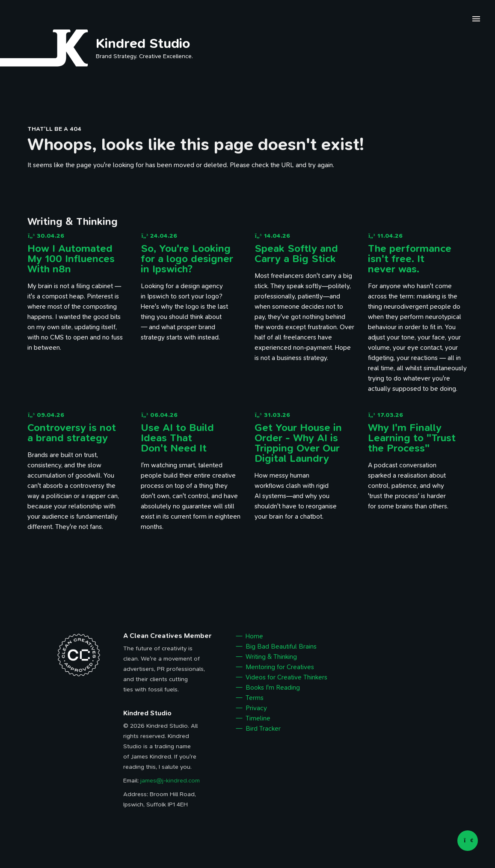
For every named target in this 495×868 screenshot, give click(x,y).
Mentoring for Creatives (280, 667)
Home (254, 636)
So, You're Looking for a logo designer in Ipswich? (187, 259)
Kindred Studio (143, 43)
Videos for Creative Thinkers (286, 677)
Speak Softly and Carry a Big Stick (296, 254)
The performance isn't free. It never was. (410, 259)
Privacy (256, 708)
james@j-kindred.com (170, 781)
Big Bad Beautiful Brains (281, 647)
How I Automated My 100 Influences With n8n (71, 259)
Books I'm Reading (273, 688)
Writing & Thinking (271, 657)
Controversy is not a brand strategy (72, 433)
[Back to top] (468, 841)
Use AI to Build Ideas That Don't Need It (177, 438)
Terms (255, 698)
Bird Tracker (263, 729)
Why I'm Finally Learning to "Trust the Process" (412, 438)
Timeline (258, 718)
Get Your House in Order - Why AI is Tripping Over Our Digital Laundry (298, 443)
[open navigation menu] (476, 20)
